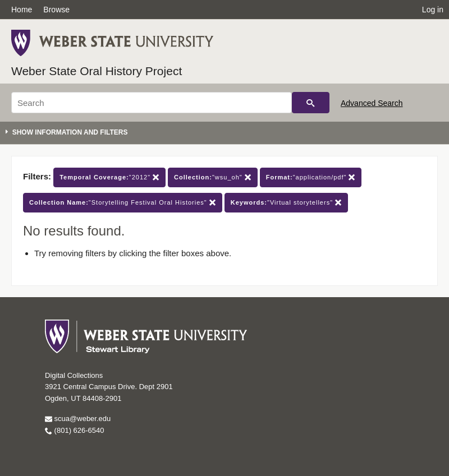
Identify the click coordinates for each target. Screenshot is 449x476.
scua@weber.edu (78, 419)
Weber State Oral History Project (97, 71)
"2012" (109, 177)
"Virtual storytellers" (286, 203)
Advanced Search (372, 103)
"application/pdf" (311, 177)
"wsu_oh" (213, 177)
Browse (56, 10)
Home (22, 10)
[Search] (152, 103)
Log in (433, 10)
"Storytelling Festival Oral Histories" (123, 203)
